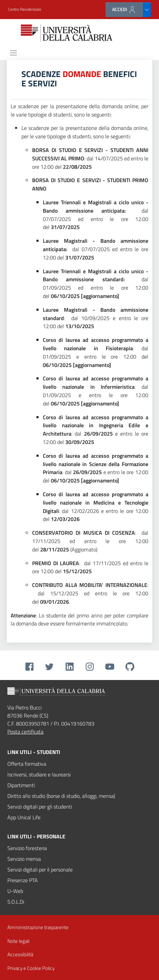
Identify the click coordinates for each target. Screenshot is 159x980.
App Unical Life (24, 817)
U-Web (15, 891)
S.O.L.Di (16, 902)
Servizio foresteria (27, 848)
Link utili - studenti (34, 752)
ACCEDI (124, 10)
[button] (25, 10)
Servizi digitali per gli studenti (40, 807)
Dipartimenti (21, 785)
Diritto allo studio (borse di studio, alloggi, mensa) (61, 796)
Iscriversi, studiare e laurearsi (39, 774)
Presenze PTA (23, 880)
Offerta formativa (27, 764)
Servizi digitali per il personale (40, 870)
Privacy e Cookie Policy (31, 968)
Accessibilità (20, 954)
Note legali (18, 941)
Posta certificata (25, 732)
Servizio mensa (24, 859)
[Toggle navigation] (13, 53)
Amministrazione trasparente (38, 927)
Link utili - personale (36, 836)
